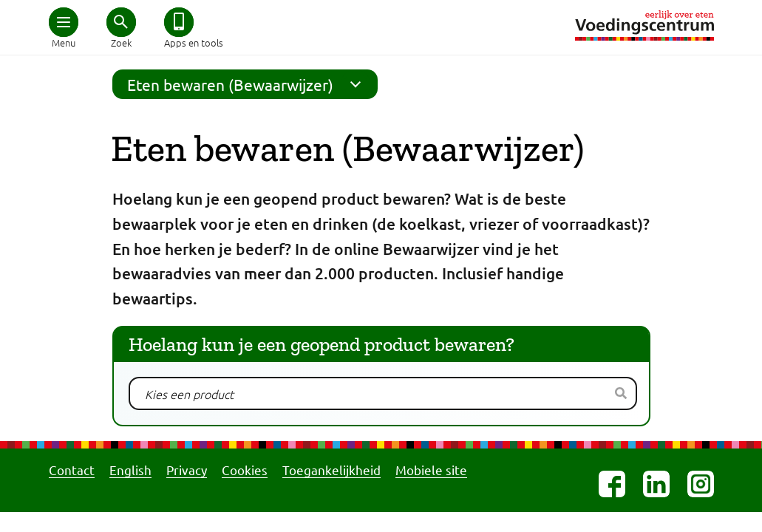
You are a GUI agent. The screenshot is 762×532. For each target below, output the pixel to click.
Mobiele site (431, 470)
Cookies (245, 470)
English (130, 470)
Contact (72, 470)
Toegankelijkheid (331, 470)
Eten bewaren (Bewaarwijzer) (249, 84)
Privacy (187, 470)
